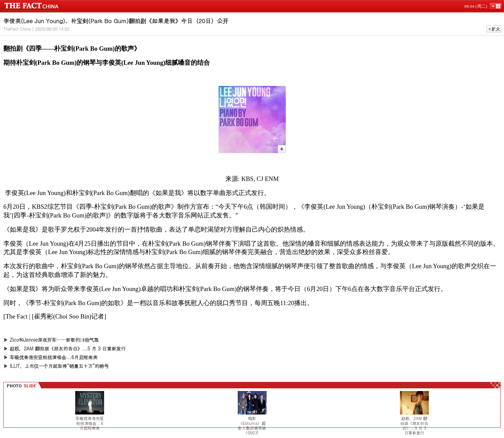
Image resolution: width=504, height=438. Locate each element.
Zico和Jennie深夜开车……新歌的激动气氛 (54, 340)
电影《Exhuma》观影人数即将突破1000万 (252, 426)
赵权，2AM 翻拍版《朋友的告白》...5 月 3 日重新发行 (68, 348)
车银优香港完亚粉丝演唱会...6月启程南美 (54, 357)
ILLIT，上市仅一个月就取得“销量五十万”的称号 (59, 366)
